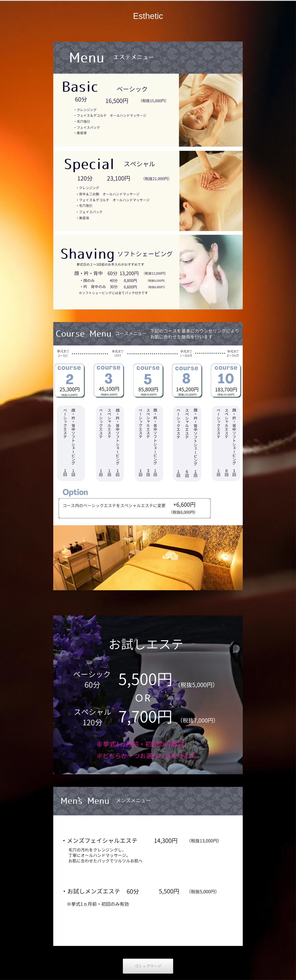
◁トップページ (148, 966)
